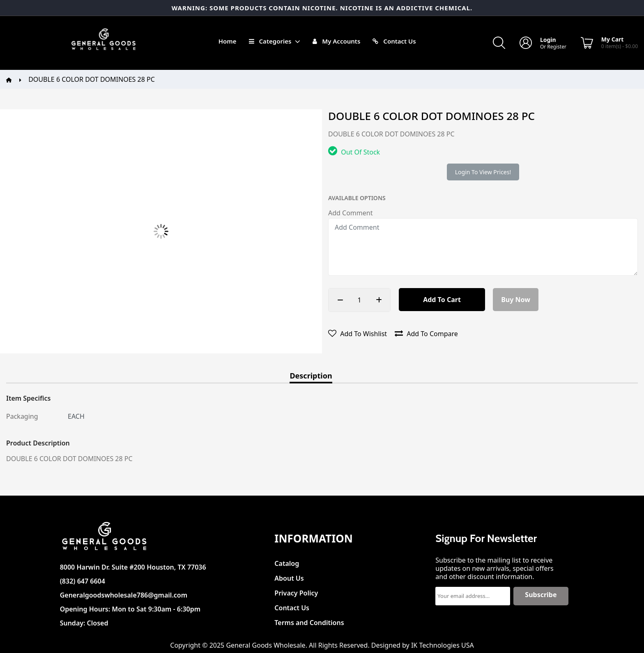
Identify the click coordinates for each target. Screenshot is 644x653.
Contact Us (292, 606)
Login (548, 40)
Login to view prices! (483, 172)
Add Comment (350, 213)
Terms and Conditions (309, 620)
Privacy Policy (296, 591)
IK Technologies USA (443, 645)
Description (311, 376)
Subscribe (541, 595)
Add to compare (426, 334)
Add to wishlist (358, 334)
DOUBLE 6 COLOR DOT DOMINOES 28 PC (92, 79)
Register (557, 47)
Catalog (287, 561)
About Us (289, 576)
